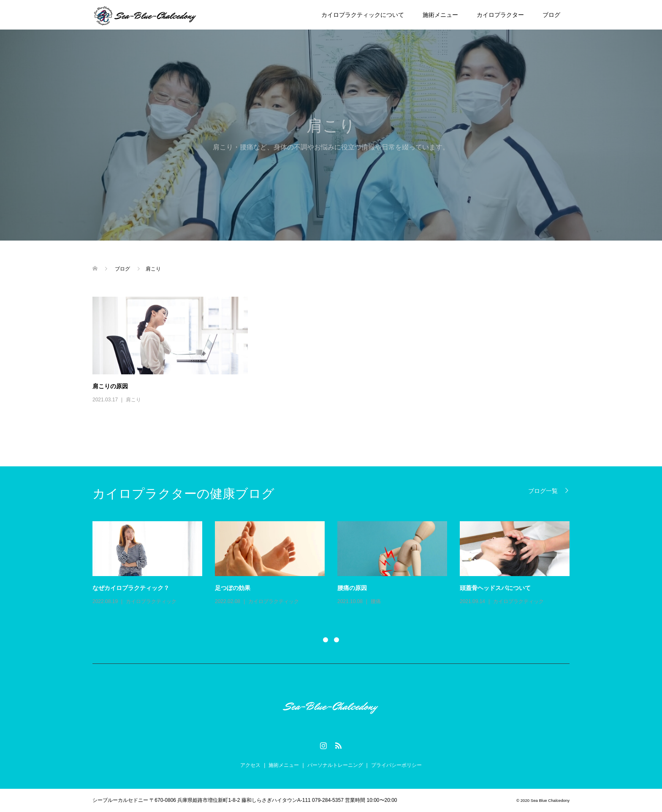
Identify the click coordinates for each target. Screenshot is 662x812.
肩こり (133, 400)
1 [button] (326, 640)
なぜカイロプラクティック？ (131, 588)
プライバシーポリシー (396, 765)
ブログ (551, 15)
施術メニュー (440, 15)
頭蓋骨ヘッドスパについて (495, 588)
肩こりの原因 (110, 386)
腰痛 (376, 601)
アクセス (250, 765)
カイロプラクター (500, 15)
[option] (337, 564)
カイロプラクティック (151, 601)
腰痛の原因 (352, 588)
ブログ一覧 (543, 491)
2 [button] (336, 640)
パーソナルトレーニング (335, 765)
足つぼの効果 (233, 588)
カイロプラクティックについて (363, 15)
